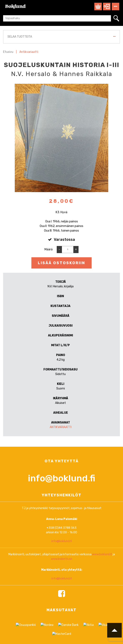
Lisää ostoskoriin (61, 263)
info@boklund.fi (61, 514)
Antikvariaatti (29, 52)
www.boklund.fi (102, 590)
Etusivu (8, 52)
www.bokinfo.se (61, 595)
